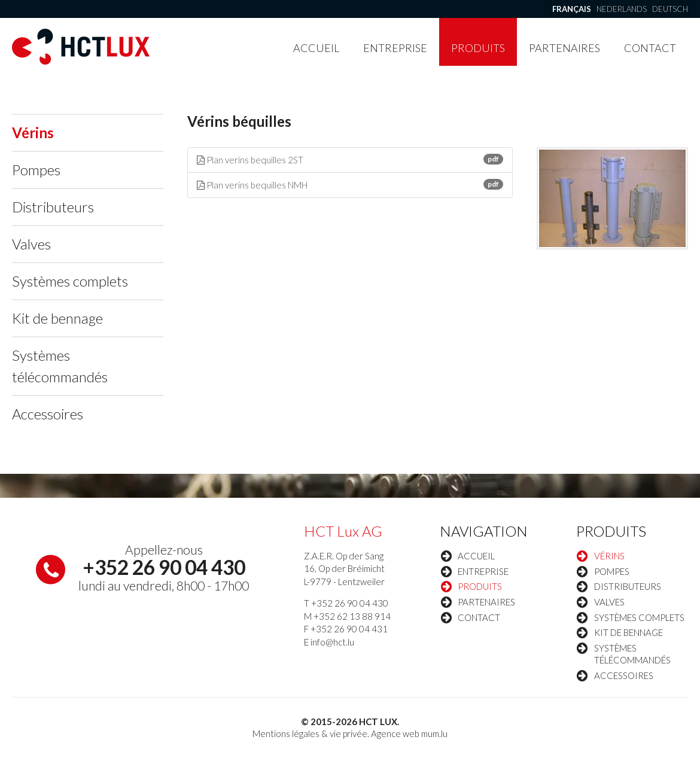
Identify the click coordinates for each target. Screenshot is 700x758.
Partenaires (564, 48)
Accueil (316, 48)
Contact (650, 48)
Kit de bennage (57, 318)
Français (572, 9)
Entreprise (395, 48)
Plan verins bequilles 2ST (350, 159)
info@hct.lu (332, 642)
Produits (478, 48)
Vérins (33, 133)
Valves (31, 244)
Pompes (36, 170)
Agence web (395, 733)
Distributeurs (53, 207)
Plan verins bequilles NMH (350, 185)
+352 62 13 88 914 (352, 616)
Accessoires (48, 414)
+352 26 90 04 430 (164, 567)
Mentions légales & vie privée (310, 733)
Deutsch (670, 9)
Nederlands (622, 9)
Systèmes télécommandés (60, 366)
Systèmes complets (70, 281)
